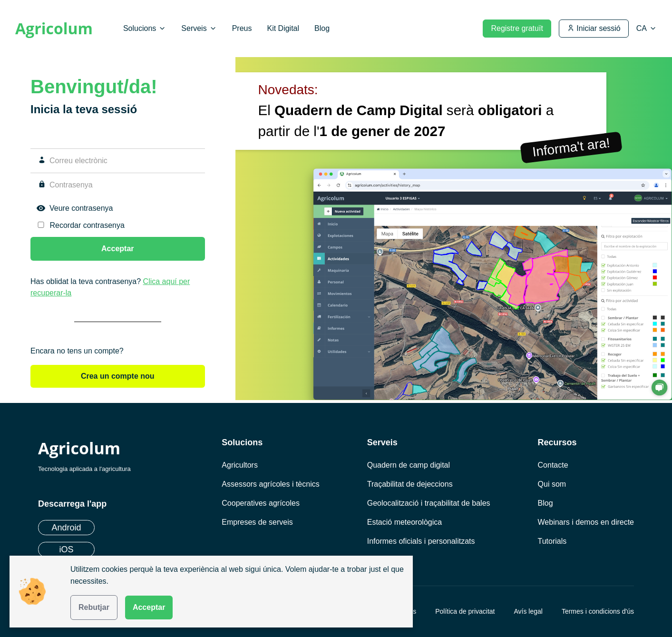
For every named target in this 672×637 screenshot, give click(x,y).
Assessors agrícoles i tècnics (270, 484)
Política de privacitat (465, 611)
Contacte (553, 465)
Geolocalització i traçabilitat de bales (429, 503)
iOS (66, 549)
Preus (242, 28)
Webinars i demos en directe (586, 522)
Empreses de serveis (257, 522)
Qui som (552, 484)
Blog (322, 28)
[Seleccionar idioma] (647, 29)
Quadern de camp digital (409, 465)
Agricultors (240, 465)
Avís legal (528, 611)
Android (66, 528)
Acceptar (149, 607)
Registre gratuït (517, 28)
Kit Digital (283, 28)
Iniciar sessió (594, 28)
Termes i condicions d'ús (598, 611)
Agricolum (54, 28)
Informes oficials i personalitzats (421, 541)
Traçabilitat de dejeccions (410, 484)
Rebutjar (94, 607)
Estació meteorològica (404, 522)
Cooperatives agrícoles (261, 503)
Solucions (145, 28)
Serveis (199, 28)
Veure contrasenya (81, 208)
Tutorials (552, 541)
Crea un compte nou (118, 376)
